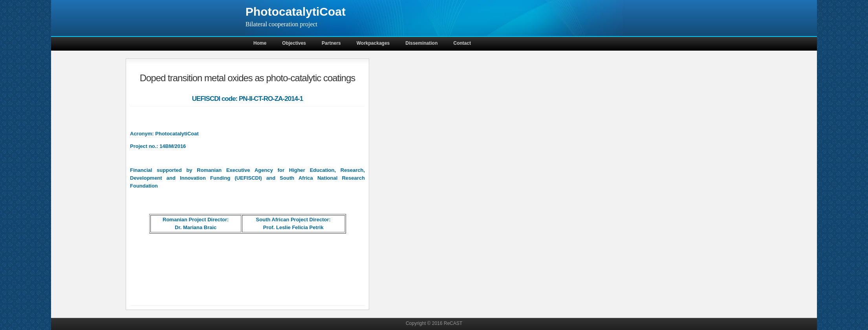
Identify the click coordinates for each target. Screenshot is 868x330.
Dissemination (421, 43)
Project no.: (144, 146)
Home (260, 43)
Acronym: (142, 134)
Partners (331, 43)
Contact (462, 43)
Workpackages (373, 43)
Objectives (294, 43)
